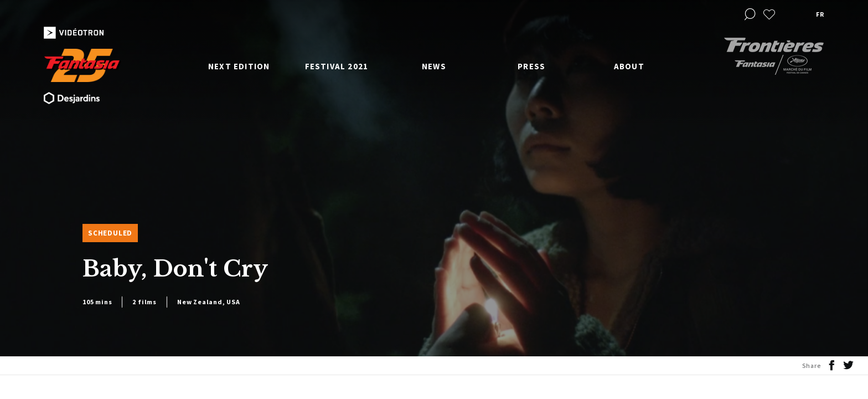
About (629, 66)
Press (531, 66)
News (434, 66)
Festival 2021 (337, 66)
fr (820, 14)
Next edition (239, 66)
